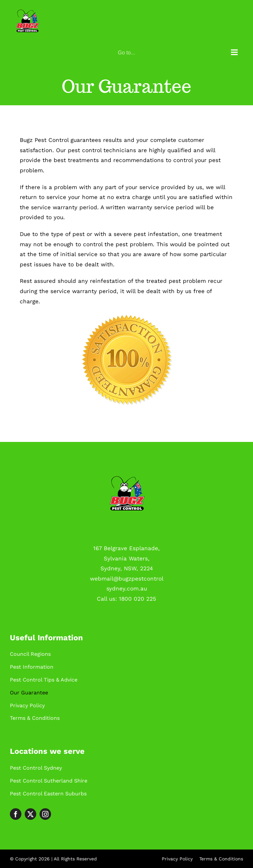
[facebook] (16, 814)
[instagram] (45, 814)
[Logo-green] (126, 474)
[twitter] (30, 814)
